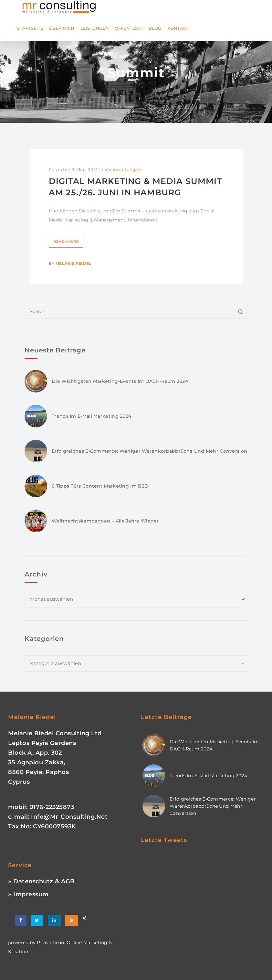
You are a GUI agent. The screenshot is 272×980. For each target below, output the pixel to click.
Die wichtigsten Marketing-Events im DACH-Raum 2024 (120, 381)
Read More (66, 242)
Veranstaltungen (123, 169)
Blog (155, 28)
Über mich (62, 28)
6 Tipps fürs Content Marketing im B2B (100, 486)
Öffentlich (129, 28)
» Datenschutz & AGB (42, 881)
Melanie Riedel (73, 263)
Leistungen (95, 28)
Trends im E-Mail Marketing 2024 (91, 416)
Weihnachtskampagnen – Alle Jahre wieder (105, 521)
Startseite (30, 28)
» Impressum (28, 894)
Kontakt (178, 28)
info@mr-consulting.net (69, 817)
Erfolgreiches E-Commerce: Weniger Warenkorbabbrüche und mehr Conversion (149, 451)
